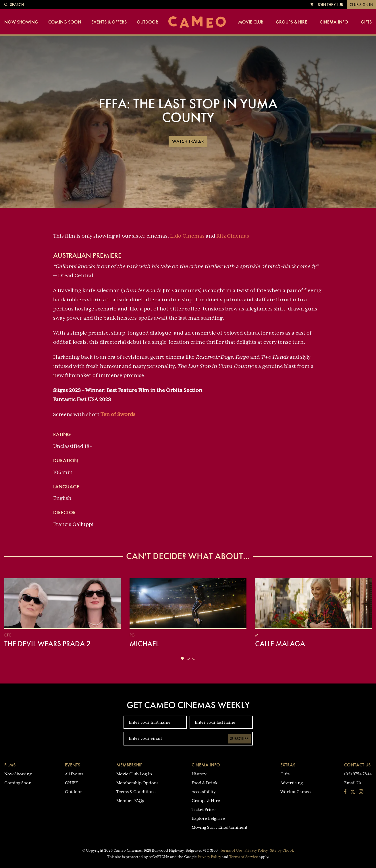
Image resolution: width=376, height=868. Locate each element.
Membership (129, 765)
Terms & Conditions (136, 792)
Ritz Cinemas (233, 236)
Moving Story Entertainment (219, 827)
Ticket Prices (204, 809)
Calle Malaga (280, 644)
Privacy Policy (256, 850)
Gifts (366, 22)
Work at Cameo (296, 792)
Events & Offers (109, 22)
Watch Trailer (188, 141)
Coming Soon (65, 22)
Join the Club (330, 5)
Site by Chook (282, 850)
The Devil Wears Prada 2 (48, 644)
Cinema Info (334, 22)
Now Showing (21, 22)
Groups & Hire (291, 22)
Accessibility (204, 792)
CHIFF (71, 783)
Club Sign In (361, 5)
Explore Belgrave (208, 818)
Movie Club (251, 22)
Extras (288, 765)
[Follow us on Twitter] (353, 792)
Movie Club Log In (134, 774)
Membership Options (137, 783)
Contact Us (357, 765)
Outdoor (147, 22)
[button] (182, 658)
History (199, 774)
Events (73, 765)
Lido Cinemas (187, 236)
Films (10, 765)
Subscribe (239, 739)
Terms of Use (231, 850)
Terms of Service (244, 857)
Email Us (353, 783)
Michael (144, 644)
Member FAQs (130, 801)
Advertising (292, 783)
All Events (74, 774)
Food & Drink (205, 783)
